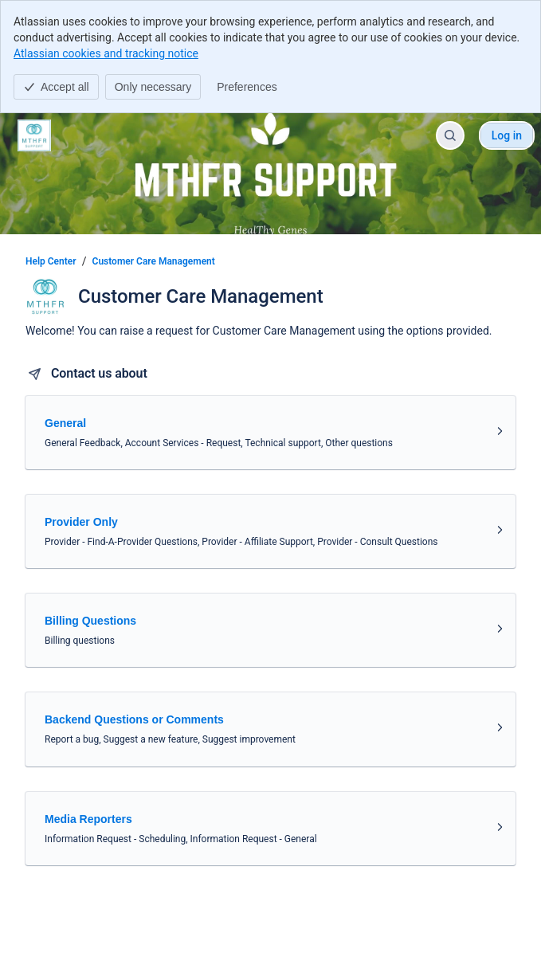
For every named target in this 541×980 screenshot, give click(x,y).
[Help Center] (34, 135)
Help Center (51, 261)
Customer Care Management (154, 261)
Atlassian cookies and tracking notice (106, 53)
